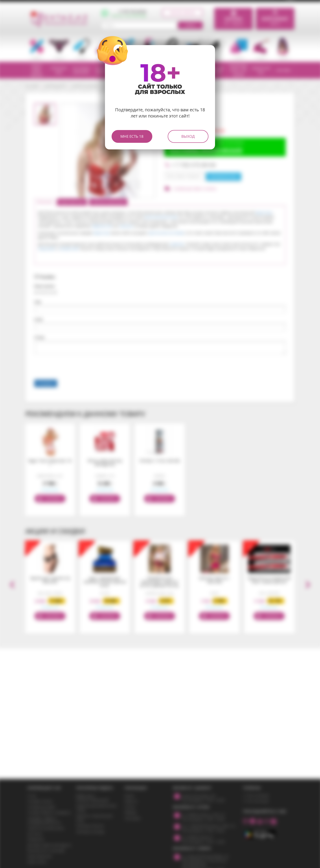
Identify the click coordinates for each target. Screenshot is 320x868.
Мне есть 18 (132, 136)
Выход (188, 136)
